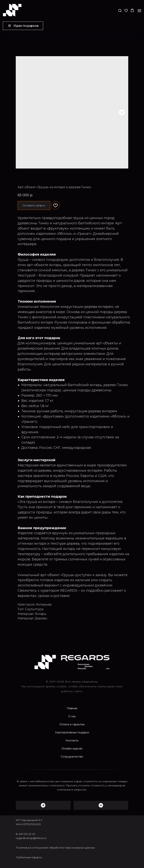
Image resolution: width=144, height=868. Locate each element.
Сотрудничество (72, 757)
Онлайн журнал (72, 749)
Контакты (72, 740)
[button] (120, 10)
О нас (72, 716)
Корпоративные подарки (72, 732)
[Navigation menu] (139, 11)
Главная (72, 708)
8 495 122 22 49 (25, 834)
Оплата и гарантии (72, 724)
